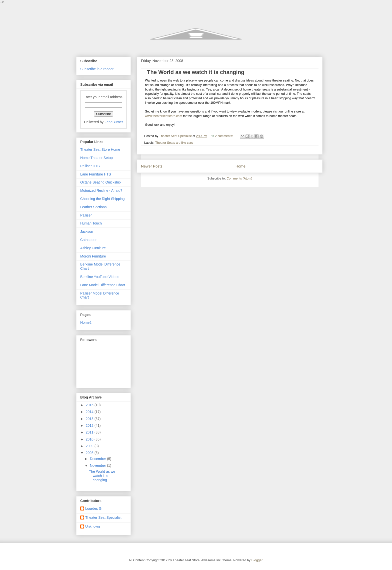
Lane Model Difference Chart (103, 285)
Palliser (86, 215)
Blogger (257, 560)
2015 (90, 405)
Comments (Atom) (239, 178)
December (98, 459)
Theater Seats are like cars (174, 143)
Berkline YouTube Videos (100, 277)
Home (240, 166)
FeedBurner (114, 122)
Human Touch (91, 223)
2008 (90, 453)
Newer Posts (152, 166)
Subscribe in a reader (97, 69)
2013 (90, 419)
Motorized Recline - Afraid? (101, 190)
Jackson (87, 231)
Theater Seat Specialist (103, 517)
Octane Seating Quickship (100, 182)
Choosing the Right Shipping (102, 199)
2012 (90, 425)
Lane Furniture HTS (96, 174)
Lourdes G (93, 508)
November (98, 465)
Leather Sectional (94, 207)
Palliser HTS (90, 166)
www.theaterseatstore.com (164, 116)
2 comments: (224, 136)
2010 (90, 439)
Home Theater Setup (96, 158)
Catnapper (88, 240)
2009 (90, 446)
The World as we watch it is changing (196, 72)
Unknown (92, 526)
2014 (90, 412)
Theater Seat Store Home (100, 149)
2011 (90, 432)
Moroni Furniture (93, 256)
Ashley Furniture (93, 248)
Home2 (86, 322)
